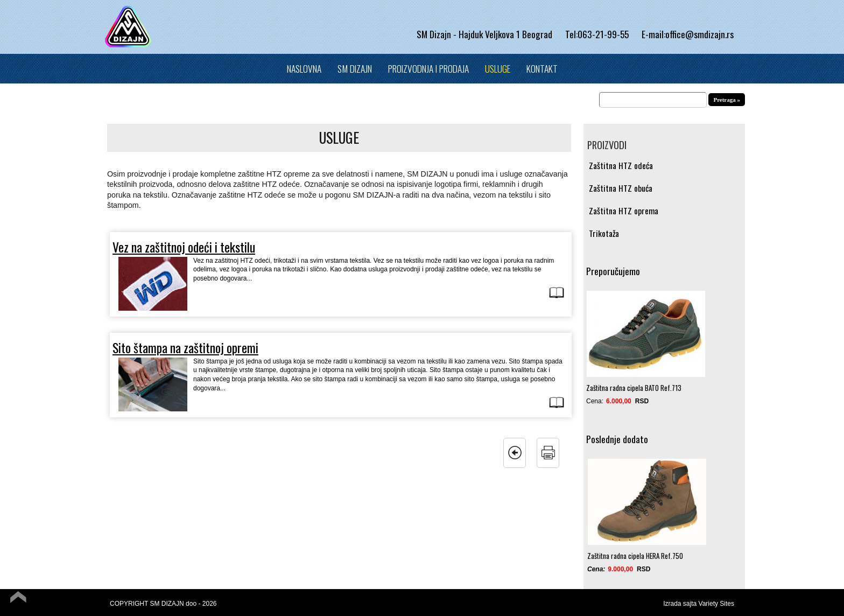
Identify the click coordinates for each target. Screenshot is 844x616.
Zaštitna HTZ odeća (621, 166)
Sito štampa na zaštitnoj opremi (185, 348)
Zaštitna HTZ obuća (621, 188)
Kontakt (542, 68)
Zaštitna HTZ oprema (624, 211)
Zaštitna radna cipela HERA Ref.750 (635, 556)
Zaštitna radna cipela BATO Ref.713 (634, 388)
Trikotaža (604, 233)
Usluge (498, 68)
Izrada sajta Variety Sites (699, 604)
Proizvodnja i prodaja (428, 68)
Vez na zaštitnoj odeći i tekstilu (184, 247)
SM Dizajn (355, 68)
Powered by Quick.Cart (704, 611)
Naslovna (304, 68)
